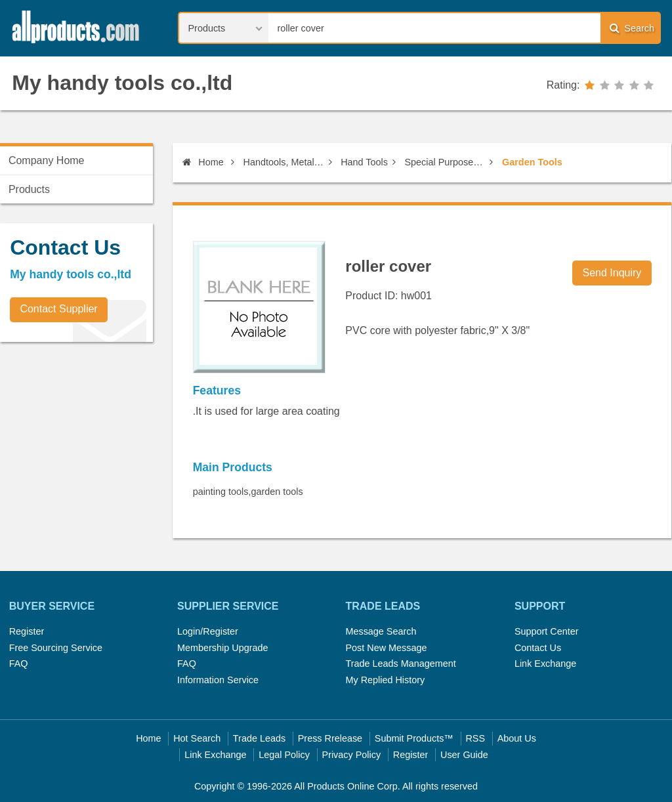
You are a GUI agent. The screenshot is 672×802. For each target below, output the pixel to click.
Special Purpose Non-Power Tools (445, 162)
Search (632, 28)
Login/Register (208, 631)
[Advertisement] (98, 444)
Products (29, 189)
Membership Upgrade (222, 648)
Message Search (381, 631)
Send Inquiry (612, 273)
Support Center (547, 631)
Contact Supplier (58, 309)
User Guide (464, 755)
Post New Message (386, 648)
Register (27, 631)
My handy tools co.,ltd (122, 83)
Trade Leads (259, 738)
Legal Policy (284, 755)
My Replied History (385, 680)
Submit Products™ (414, 738)
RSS (475, 738)
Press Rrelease (330, 738)
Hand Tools (364, 162)
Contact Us (538, 648)
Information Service (218, 680)
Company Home (47, 160)
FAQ (19, 664)
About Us (517, 738)
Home (203, 162)
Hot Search (197, 738)
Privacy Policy (352, 755)
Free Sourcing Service (56, 648)
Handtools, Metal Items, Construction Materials (284, 162)
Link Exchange (545, 664)
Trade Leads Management (400, 664)
